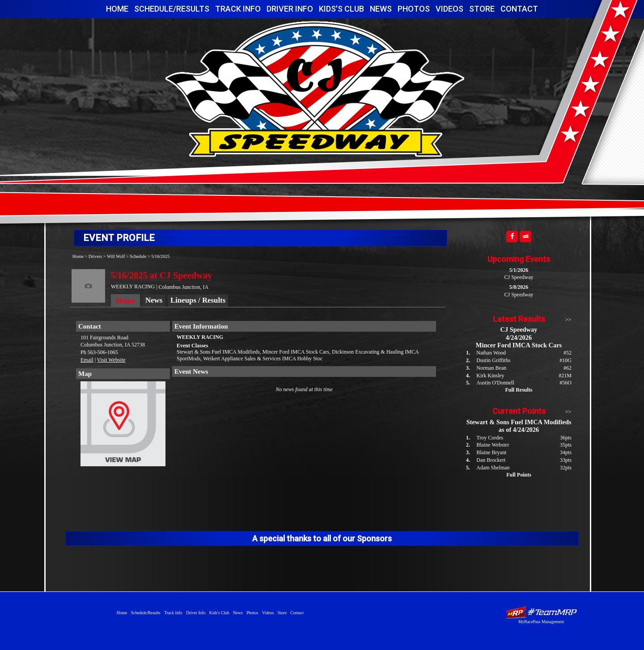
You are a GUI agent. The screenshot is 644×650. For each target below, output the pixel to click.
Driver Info (290, 9)
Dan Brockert (491, 460)
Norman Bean (491, 368)
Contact (519, 9)
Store (482, 9)
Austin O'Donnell (495, 383)
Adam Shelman (493, 468)
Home (117, 9)
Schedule (138, 256)
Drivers (95, 256)
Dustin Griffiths (493, 360)
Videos (449, 9)
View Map (123, 426)
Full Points (519, 475)
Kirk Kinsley (490, 376)
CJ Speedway (315, 89)
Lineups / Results (198, 300)
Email (87, 360)
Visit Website (111, 360)
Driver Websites (541, 612)
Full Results (519, 390)
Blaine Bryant (491, 452)
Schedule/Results (172, 9)
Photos (414, 9)
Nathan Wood (491, 353)
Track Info (238, 9)
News (381, 9)
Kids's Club (341, 9)
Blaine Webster (493, 445)
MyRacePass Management (541, 622)
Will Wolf (116, 256)
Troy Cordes (490, 438)
